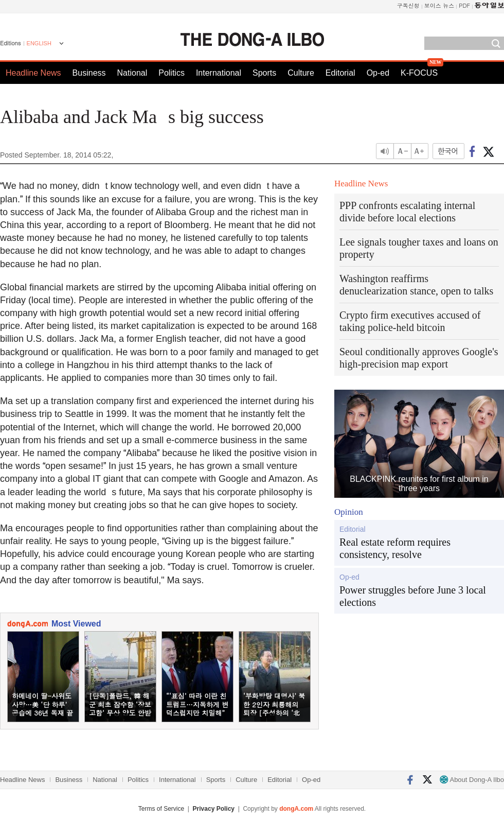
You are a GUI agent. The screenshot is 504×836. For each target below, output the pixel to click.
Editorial (340, 73)
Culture (301, 73)
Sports (264, 73)
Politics (172, 73)
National (132, 73)
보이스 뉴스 (439, 5)
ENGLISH (39, 43)
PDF (464, 5)
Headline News (33, 73)
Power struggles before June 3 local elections (413, 596)
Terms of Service (161, 809)
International (219, 73)
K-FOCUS (419, 73)
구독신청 (408, 5)
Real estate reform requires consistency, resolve (395, 548)
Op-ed (378, 73)
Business (89, 73)
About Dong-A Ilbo (472, 780)
